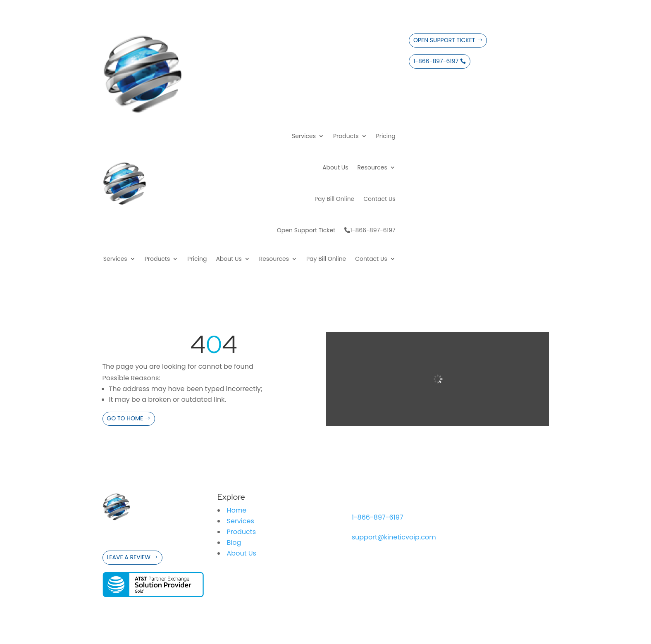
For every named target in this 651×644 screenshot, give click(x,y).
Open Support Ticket (306, 230)
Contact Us (379, 199)
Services (304, 136)
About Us (335, 167)
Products (346, 136)
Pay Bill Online (334, 199)
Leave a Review (129, 557)
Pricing (386, 136)
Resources (372, 167)
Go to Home (125, 418)
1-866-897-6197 (370, 230)
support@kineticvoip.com (394, 537)
